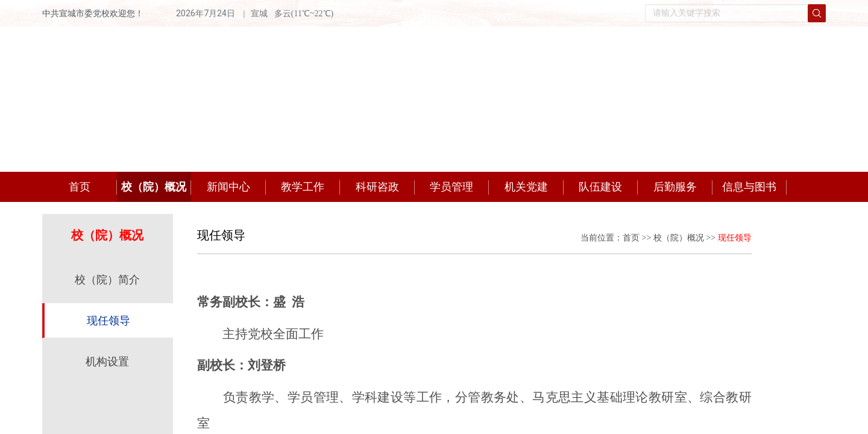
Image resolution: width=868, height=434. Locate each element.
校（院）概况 (154, 187)
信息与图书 (749, 187)
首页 (80, 187)
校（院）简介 (107, 280)
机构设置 (107, 362)
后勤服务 (675, 187)
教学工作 (303, 187)
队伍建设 (600, 187)
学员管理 (451, 187)
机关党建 (526, 187)
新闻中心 (228, 187)
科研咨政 (377, 187)
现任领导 (108, 321)
